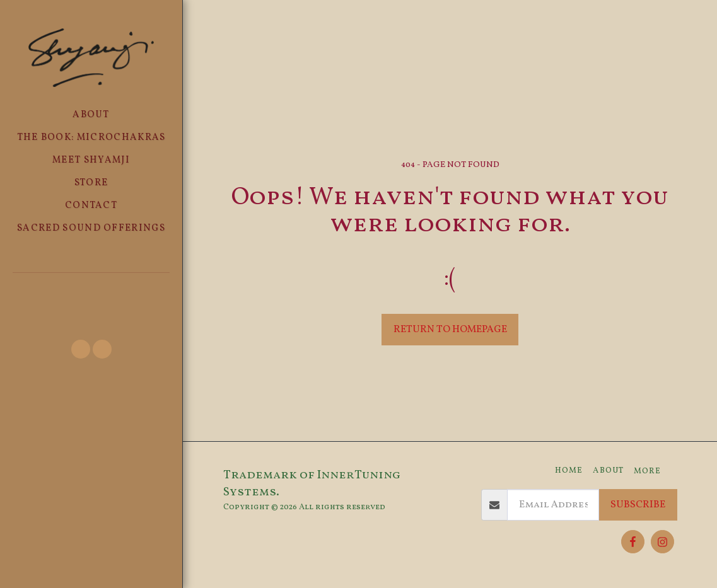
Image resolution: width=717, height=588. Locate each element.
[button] (91, 290)
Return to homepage (450, 330)
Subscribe (638, 505)
